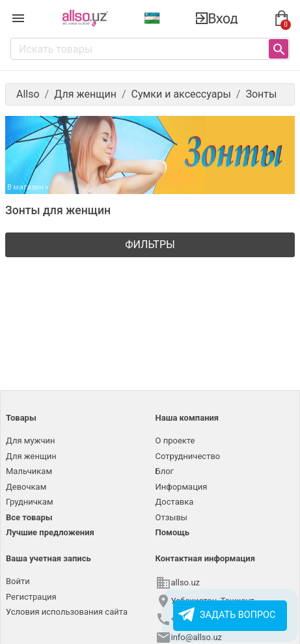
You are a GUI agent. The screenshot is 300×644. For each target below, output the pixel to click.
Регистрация (31, 597)
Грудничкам (30, 502)
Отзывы (171, 517)
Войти (18, 581)
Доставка (175, 502)
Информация (182, 487)
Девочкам (26, 487)
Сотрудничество (188, 456)
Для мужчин (31, 441)
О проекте (175, 441)
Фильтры (150, 245)
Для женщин (31, 456)
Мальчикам (29, 471)
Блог (165, 471)
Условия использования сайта (67, 612)
